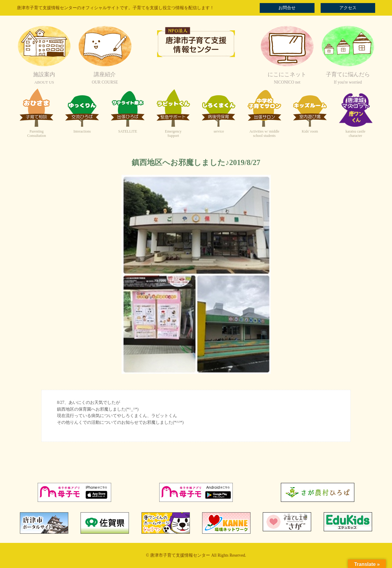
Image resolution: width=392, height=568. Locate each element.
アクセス (348, 8)
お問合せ (287, 8)
